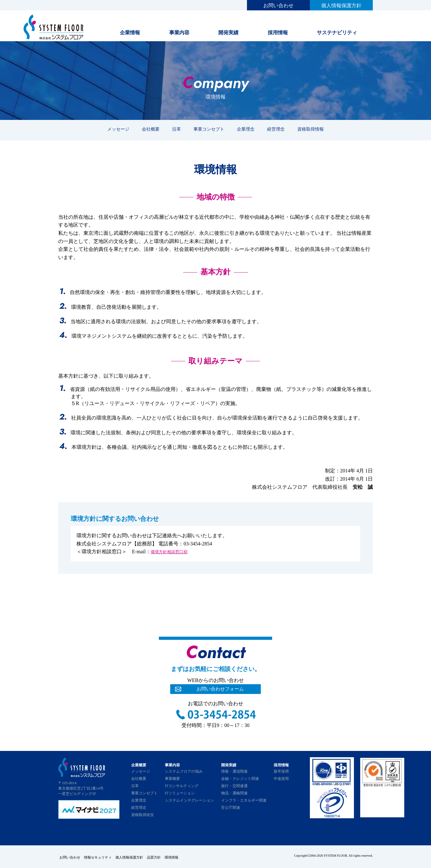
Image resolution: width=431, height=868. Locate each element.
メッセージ (118, 129)
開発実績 (228, 33)
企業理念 (246, 129)
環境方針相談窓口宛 (173, 552)
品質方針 (168, 856)
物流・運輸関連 (234, 793)
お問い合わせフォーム (220, 690)
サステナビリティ (337, 33)
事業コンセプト (209, 129)
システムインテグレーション (189, 800)
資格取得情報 (311, 129)
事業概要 (172, 779)
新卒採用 (281, 771)
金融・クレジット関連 (240, 779)
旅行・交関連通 (234, 786)
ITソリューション (180, 793)
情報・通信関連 (234, 771)
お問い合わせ (278, 6)
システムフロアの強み (184, 771)
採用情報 (278, 33)
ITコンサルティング (182, 786)
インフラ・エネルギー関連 (244, 800)
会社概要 (151, 129)
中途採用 (281, 779)
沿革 (176, 129)
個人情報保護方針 (341, 6)
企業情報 (130, 33)
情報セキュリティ (102, 856)
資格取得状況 (143, 815)
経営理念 (276, 129)
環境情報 (189, 856)
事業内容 (179, 33)
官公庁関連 (231, 808)
